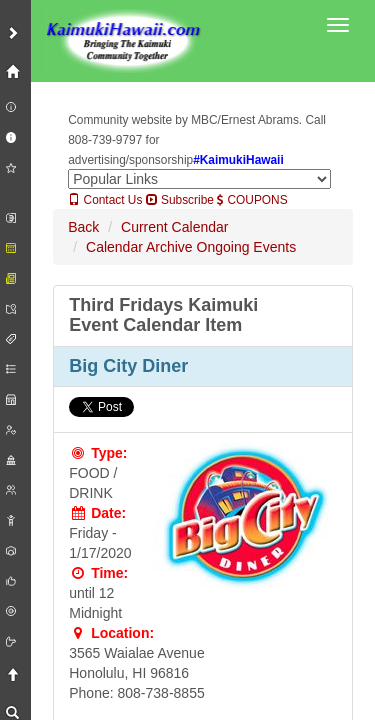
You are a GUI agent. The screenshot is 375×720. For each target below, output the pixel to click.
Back (83, 227)
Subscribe (180, 200)
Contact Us (105, 200)
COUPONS (252, 200)
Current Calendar (174, 227)
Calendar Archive (139, 247)
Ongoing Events (247, 247)
